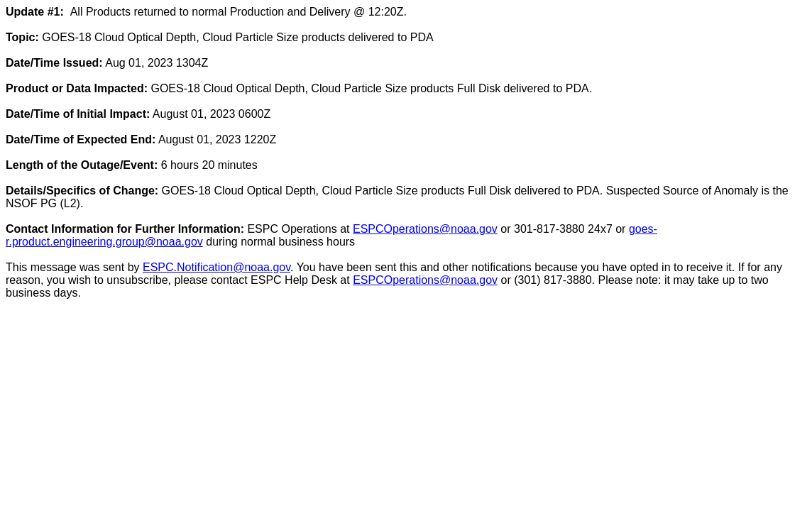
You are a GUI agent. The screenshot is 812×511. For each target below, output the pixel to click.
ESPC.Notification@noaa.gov (216, 267)
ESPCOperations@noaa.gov (425, 229)
